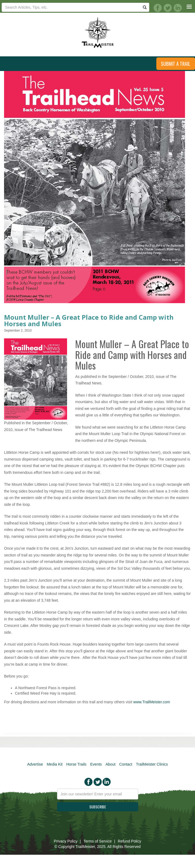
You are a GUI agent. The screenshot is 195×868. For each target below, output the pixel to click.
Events (96, 764)
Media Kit (55, 764)
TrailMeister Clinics (152, 764)
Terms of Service (98, 841)
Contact (126, 764)
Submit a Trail (176, 64)
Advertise (35, 764)
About (110, 764)
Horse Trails (76, 764)
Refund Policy (130, 841)
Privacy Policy (66, 841)
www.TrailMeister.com (152, 702)
